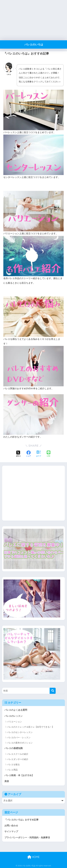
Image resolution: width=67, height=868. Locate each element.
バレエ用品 (12, 769)
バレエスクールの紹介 (18, 753)
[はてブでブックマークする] (39, 453)
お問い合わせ (11, 825)
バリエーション (14, 721)
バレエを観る (13, 764)
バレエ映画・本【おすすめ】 (19, 775)
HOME (33, 857)
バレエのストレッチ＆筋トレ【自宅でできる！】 (30, 726)
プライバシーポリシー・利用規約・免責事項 (27, 837)
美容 (7, 781)
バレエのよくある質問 (16, 709)
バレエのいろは (34, 44)
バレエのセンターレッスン (20, 732)
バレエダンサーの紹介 (18, 759)
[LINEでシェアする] (49, 453)
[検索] (53, 690)
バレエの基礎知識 (14, 748)
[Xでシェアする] (18, 453)
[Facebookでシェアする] (28, 453)
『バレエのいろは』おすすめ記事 (21, 819)
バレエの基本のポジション (20, 742)
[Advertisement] (33, 20)
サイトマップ (11, 831)
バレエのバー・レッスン (19, 737)
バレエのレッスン (14, 715)
